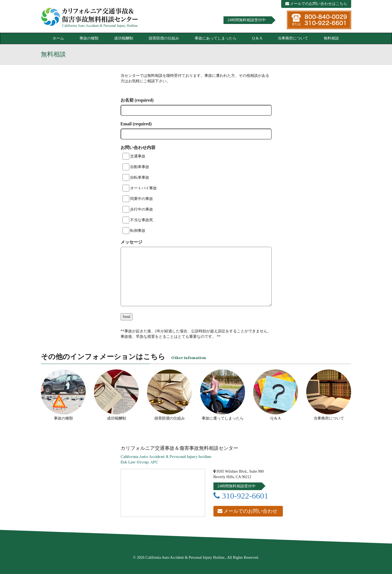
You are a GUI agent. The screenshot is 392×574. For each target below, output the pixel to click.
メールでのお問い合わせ (248, 511)
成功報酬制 (124, 38)
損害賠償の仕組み (164, 38)
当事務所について (293, 38)
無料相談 (331, 38)
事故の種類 (89, 38)
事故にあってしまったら (216, 38)
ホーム (58, 38)
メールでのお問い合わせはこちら (316, 4)
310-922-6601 (241, 496)
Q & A (257, 38)
